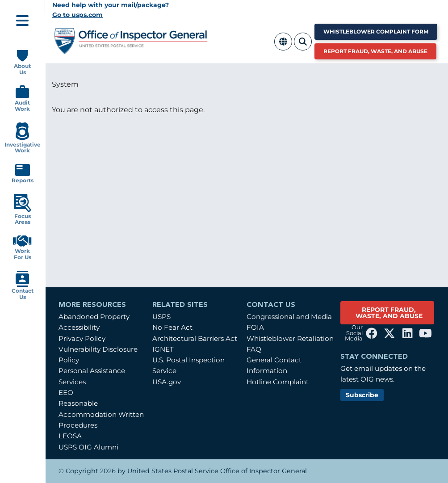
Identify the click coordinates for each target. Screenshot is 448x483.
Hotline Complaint (278, 382)
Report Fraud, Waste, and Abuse (375, 51)
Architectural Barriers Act (195, 338)
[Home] (131, 51)
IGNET (163, 349)
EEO (66, 393)
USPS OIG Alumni (88, 447)
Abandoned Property (94, 317)
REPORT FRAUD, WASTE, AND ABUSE (389, 313)
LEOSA (70, 436)
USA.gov (167, 382)
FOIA (255, 327)
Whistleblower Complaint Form (376, 31)
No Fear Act (172, 327)
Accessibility (79, 327)
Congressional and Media (289, 317)
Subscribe (362, 395)
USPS (161, 317)
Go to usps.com (77, 15)
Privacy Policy (82, 338)
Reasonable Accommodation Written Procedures (101, 414)
